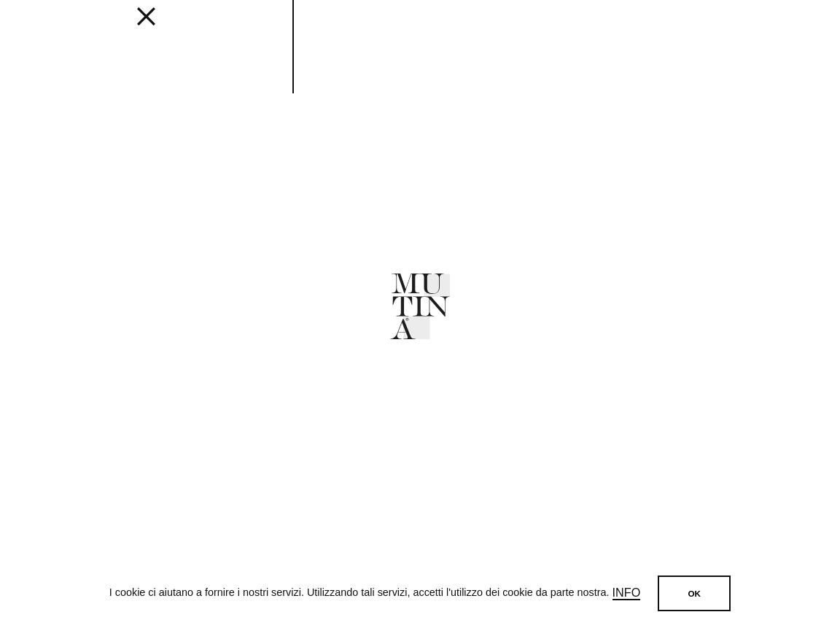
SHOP (662, 30)
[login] (746, 27)
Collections (221, 30)
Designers (424, 30)
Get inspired (353, 30)
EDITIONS (287, 30)
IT (784, 30)
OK (694, 593)
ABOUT (532, 30)
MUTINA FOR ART (599, 30)
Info (627, 593)
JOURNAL (484, 30)
